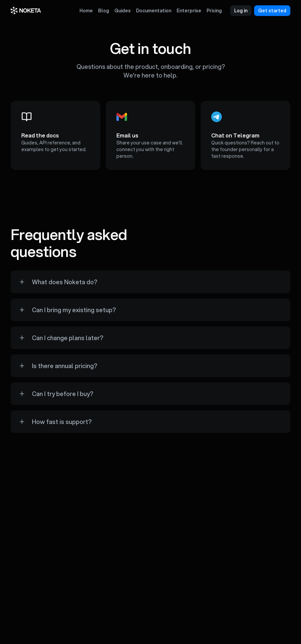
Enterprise (189, 11)
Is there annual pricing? (65, 366)
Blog (104, 11)
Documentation (154, 11)
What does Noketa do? (65, 282)
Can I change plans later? (68, 338)
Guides (123, 11)
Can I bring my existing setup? (74, 310)
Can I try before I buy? (63, 394)
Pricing (214, 11)
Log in (241, 11)
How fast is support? (62, 422)
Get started (272, 11)
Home (86, 11)
